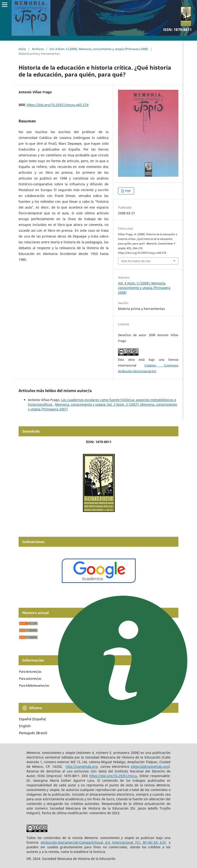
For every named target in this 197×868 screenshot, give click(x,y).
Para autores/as (30, 678)
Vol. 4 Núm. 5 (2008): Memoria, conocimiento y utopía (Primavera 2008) (99, 49)
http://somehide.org (82, 767)
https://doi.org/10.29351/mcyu (113, 776)
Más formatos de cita (136, 261)
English (25, 726)
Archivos (38, 49)
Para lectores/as (30, 672)
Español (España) (33, 719)
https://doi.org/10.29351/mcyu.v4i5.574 (58, 105)
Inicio (22, 49)
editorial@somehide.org (150, 767)
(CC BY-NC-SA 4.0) (150, 842)
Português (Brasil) (33, 733)
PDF (128, 191)
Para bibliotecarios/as (34, 685)
